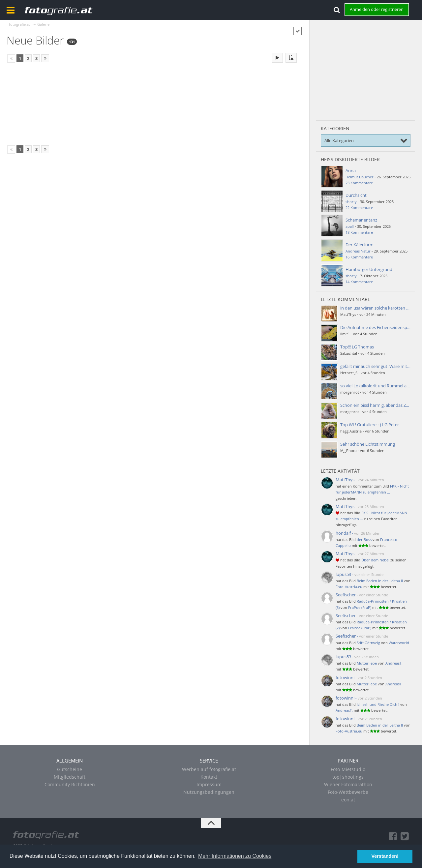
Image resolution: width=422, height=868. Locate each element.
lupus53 (343, 574)
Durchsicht (356, 195)
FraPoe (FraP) (360, 607)
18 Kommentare (359, 232)
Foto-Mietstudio (348, 769)
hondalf (343, 533)
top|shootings (348, 777)
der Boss (364, 539)
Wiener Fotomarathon (348, 784)
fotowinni (345, 677)
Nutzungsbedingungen (209, 792)
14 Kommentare (359, 282)
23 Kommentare (359, 183)
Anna (351, 170)
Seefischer (346, 595)
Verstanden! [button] (385, 856)
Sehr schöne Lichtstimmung (368, 444)
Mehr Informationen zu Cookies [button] (235, 856)
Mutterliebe (367, 663)
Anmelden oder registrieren (377, 9)
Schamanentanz (361, 220)
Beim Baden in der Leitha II (380, 581)
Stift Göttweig (368, 643)
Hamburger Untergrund (369, 269)
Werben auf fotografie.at (209, 769)
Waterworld (399, 643)
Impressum (209, 784)
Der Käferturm (360, 245)
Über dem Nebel (375, 560)
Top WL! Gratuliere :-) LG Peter (370, 425)
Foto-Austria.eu (349, 587)
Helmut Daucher (360, 177)
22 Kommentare (359, 208)
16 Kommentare (359, 257)
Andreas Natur (358, 251)
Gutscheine (70, 769)
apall (350, 226)
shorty (351, 202)
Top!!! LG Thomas (357, 347)
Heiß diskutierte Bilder (350, 159)
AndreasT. (394, 663)
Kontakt (209, 777)
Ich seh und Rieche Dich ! (378, 704)
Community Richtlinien (70, 784)
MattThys (345, 480)
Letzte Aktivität (340, 471)
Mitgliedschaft (70, 777)
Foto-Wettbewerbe (348, 792)
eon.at (348, 800)
